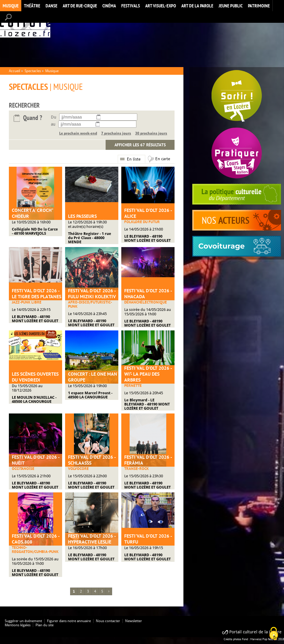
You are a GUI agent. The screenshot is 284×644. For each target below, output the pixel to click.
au (53, 124)
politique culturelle (237, 194)
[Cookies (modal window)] (274, 634)
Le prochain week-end (78, 133)
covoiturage (237, 246)
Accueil (25, 25)
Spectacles (33, 71)
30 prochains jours (151, 133)
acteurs (237, 220)
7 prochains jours (116, 133)
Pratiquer (237, 153)
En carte (163, 159)
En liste (134, 159)
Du (54, 117)
